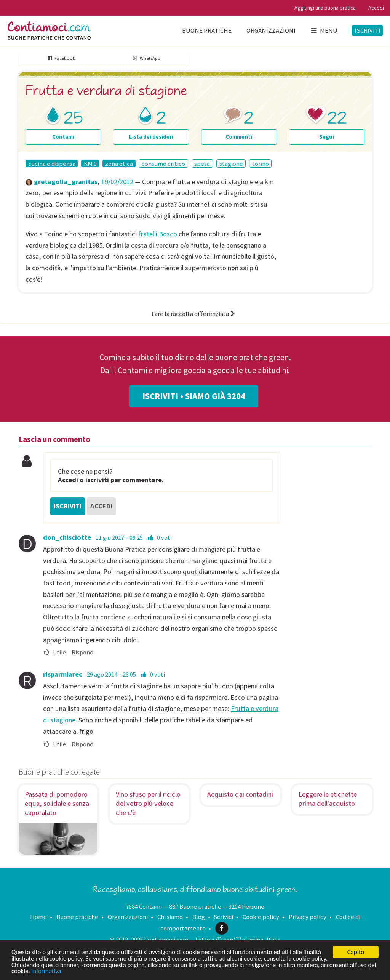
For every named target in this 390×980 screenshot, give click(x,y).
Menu (324, 30)
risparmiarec (63, 674)
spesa (202, 164)
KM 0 (90, 164)
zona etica (119, 164)
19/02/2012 (117, 182)
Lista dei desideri (151, 137)
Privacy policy (308, 917)
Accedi (376, 8)
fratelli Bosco (158, 234)
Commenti (239, 137)
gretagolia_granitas (66, 182)
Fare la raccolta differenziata (194, 314)
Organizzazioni (271, 30)
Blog (199, 917)
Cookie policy (261, 917)
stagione (231, 164)
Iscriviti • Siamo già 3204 (194, 396)
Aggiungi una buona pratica (325, 8)
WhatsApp (146, 58)
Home (38, 917)
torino (261, 164)
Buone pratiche (207, 30)
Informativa (75, 971)
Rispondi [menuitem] (83, 652)
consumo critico (163, 164)
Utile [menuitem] (54, 652)
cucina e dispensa (52, 164)
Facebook (61, 58)
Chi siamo (170, 917)
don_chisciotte (67, 537)
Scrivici (223, 917)
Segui (327, 137)
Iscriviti (368, 30)
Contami (63, 137)
